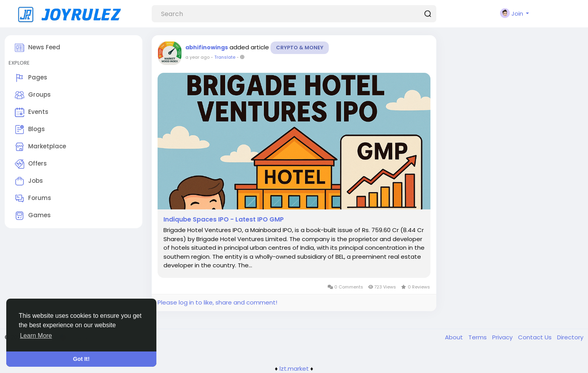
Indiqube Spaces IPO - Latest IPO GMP (224, 220)
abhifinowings (207, 47)
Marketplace (40, 147)
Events (32, 112)
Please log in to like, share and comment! (217, 302)
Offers (31, 164)
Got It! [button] (81, 359)
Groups (33, 95)
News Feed (38, 48)
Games (33, 216)
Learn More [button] (36, 336)
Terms (478, 337)
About (455, 337)
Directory (570, 337)
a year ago (197, 57)
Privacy (503, 337)
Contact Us (536, 337)
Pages (31, 78)
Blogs (30, 130)
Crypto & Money (300, 48)
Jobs (29, 181)
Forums (33, 198)
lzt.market (294, 368)
